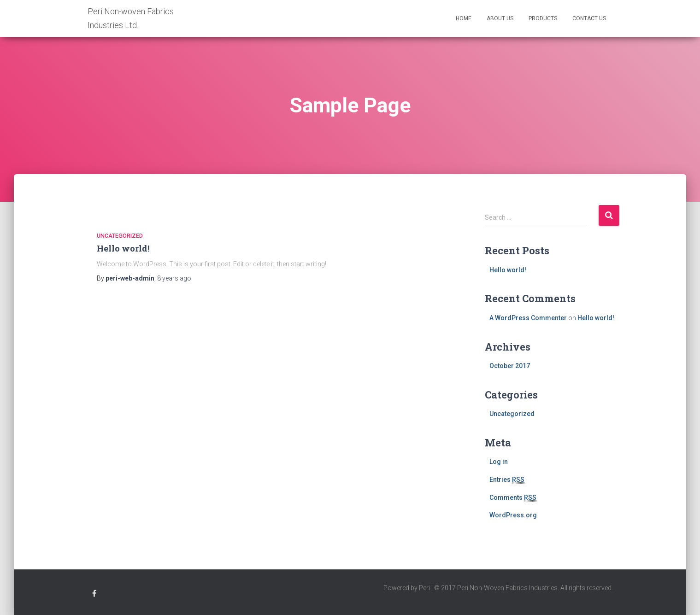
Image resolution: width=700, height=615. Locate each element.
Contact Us (589, 18)
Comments (513, 498)
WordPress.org (513, 515)
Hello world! (123, 248)
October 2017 (510, 366)
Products (543, 18)
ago (174, 278)
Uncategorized (120, 236)
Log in (499, 462)
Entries (507, 480)
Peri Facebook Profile (94, 595)
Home (464, 18)
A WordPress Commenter (528, 318)
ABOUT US (500, 18)
